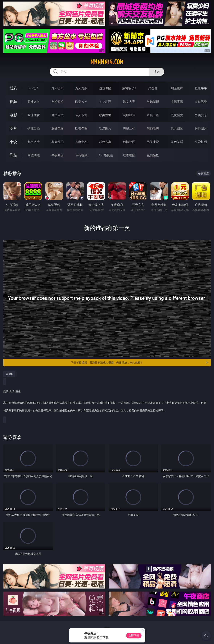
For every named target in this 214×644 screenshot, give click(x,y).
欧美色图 (81, 128)
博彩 (13, 88)
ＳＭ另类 (201, 102)
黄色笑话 (177, 142)
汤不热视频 (105, 155)
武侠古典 (105, 142)
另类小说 (153, 142)
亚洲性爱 (34, 115)
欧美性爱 (105, 115)
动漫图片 (105, 128)
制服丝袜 (129, 115)
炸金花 (153, 88)
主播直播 (177, 102)
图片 (13, 128)
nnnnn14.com (107, 62)
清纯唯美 (153, 128)
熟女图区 (177, 128)
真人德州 (57, 88)
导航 (13, 155)
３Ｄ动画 (105, 102)
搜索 (157, 72)
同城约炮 (34, 155)
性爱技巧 (201, 142)
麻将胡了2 (129, 88)
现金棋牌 (177, 88)
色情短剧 (153, 155)
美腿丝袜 (129, 128)
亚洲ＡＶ (34, 102)
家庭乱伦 (57, 142)
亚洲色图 (57, 128)
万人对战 (81, 88)
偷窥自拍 (34, 128)
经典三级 (153, 115)
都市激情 (34, 142)
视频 (13, 101)
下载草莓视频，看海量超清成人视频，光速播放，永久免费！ (140, 363)
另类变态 (201, 115)
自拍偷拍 (57, 102)
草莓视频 (81, 155)
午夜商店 (57, 155)
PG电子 (34, 88)
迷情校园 (129, 142)
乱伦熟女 (177, 115)
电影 (13, 115)
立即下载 (134, 635)
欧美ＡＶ (81, 102)
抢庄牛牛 (201, 88)
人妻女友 (81, 142)
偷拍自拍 (57, 115)
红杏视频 (129, 155)
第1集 (9, 374)
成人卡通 (81, 115)
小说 (13, 142)
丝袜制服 (153, 102)
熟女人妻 (129, 102)
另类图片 (201, 128)
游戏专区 (105, 88)
